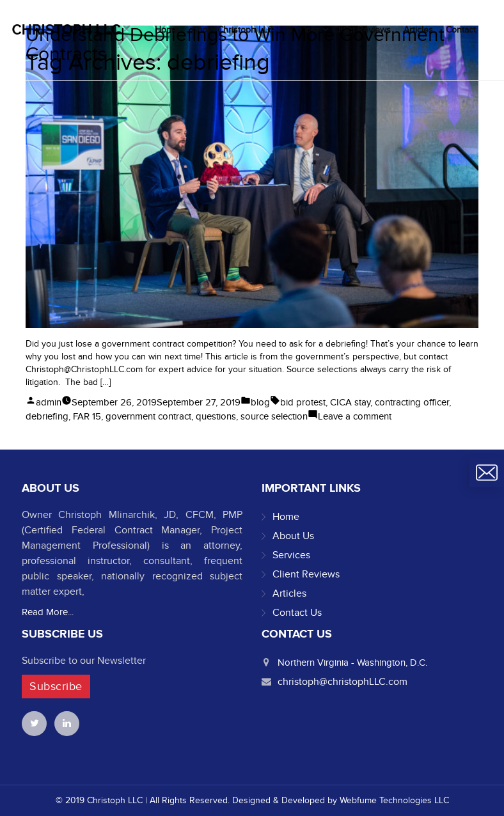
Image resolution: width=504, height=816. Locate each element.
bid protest (303, 402)
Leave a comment (355, 416)
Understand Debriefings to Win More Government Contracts (235, 45)
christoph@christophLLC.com (343, 682)
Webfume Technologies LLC (394, 800)
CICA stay (350, 402)
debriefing (47, 416)
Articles (289, 593)
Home (286, 517)
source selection (274, 416)
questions (216, 416)
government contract (148, 416)
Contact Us (297, 613)
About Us (293, 536)
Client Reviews (306, 574)
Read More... (48, 612)
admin (49, 402)
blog (260, 402)
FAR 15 (87, 416)
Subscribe (56, 687)
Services (291, 555)
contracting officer (412, 402)
